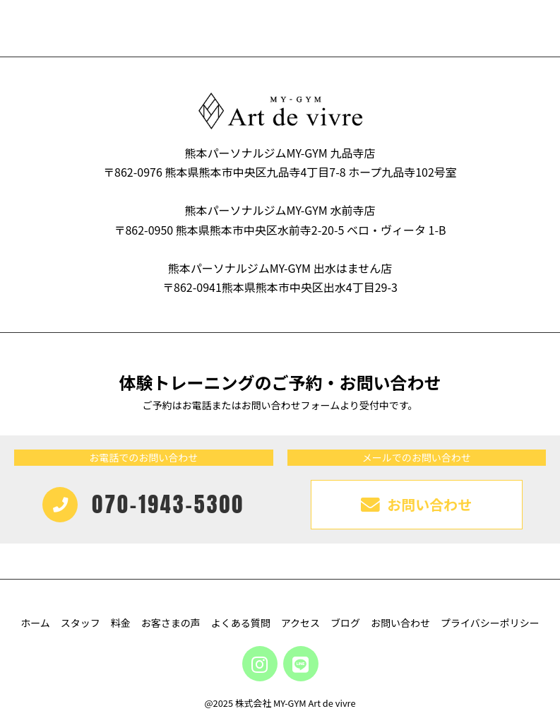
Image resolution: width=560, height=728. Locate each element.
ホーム (35, 623)
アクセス (300, 623)
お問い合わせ (400, 623)
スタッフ (81, 623)
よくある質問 (241, 623)
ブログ (345, 623)
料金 (121, 623)
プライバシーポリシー (490, 623)
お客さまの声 (171, 623)
